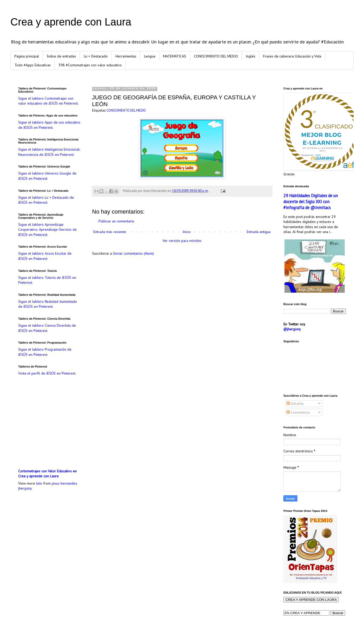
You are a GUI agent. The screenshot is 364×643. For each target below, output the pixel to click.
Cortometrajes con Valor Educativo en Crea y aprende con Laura (47, 474)
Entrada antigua (259, 232)
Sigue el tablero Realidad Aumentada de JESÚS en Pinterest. (47, 304)
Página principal (27, 56)
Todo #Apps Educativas (33, 65)
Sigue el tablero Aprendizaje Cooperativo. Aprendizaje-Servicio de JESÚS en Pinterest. (47, 230)
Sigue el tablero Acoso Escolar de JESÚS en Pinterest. (45, 256)
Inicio (187, 232)
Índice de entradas (61, 56)
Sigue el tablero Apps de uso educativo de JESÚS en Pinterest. (49, 125)
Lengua (150, 56)
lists (39, 483)
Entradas (295, 403)
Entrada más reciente (110, 232)
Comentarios (298, 412)
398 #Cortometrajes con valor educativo (90, 65)
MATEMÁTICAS (175, 56)
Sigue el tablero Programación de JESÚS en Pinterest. (45, 352)
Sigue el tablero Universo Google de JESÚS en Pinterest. (47, 176)
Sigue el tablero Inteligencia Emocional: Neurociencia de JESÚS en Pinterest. (49, 152)
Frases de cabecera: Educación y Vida (292, 56)
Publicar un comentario (116, 221)
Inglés (251, 56)
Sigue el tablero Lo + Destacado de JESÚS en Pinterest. (46, 200)
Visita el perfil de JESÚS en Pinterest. (47, 373)
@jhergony (292, 329)
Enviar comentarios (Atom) (134, 253)
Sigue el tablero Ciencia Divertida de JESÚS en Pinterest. (47, 328)
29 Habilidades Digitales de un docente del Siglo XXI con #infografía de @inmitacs (311, 202)
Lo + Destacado (96, 56)
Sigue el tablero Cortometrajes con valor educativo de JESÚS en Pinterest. (48, 101)
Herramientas (126, 56)
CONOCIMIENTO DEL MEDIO (216, 56)
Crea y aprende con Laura (71, 22)
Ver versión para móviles (182, 241)
